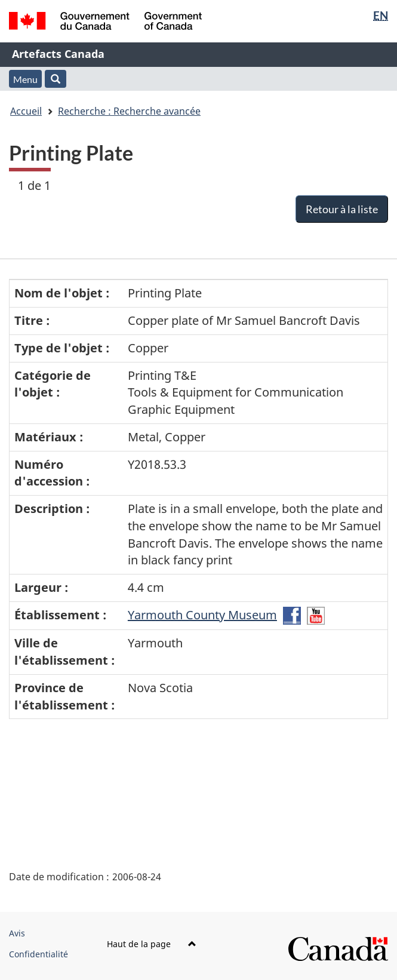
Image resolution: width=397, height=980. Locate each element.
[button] (56, 79)
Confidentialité (39, 954)
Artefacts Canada (58, 54)
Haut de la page (152, 944)
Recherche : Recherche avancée (129, 111)
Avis (17, 933)
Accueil (26, 111)
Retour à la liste (342, 209)
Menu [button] (25, 79)
